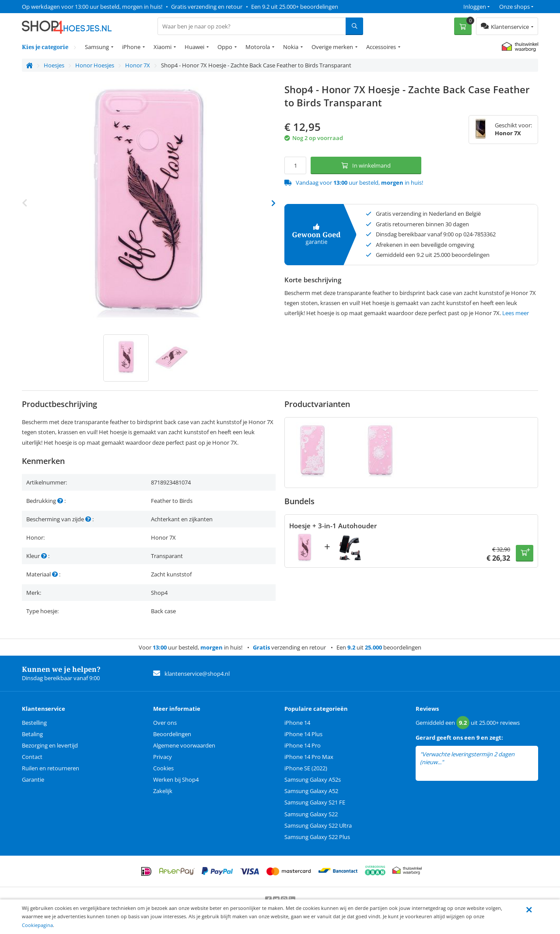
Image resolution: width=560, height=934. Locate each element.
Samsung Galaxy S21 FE (315, 802)
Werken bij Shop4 (176, 780)
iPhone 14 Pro (303, 745)
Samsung (97, 47)
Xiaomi (163, 47)
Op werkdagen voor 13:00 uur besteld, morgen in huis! (92, 7)
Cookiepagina (37, 925)
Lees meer (516, 313)
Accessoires (381, 47)
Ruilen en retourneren (51, 768)
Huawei (194, 47)
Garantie (33, 780)
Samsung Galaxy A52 (311, 791)
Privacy (163, 757)
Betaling (32, 734)
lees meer (457, 762)
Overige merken (332, 47)
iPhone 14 (297, 723)
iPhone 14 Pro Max (309, 757)
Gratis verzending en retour (207, 7)
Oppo (225, 47)
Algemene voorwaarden (184, 745)
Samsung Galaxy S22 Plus (317, 837)
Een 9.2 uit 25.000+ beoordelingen (295, 7)
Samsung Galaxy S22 (311, 814)
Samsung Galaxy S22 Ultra (318, 825)
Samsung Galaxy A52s (313, 780)
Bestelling (34, 723)
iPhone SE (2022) (306, 768)
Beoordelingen (172, 734)
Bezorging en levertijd (50, 745)
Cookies (163, 768)
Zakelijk (163, 791)
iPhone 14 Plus (303, 734)
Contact (32, 757)
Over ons (165, 723)
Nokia (291, 47)
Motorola (258, 47)
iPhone (131, 47)
